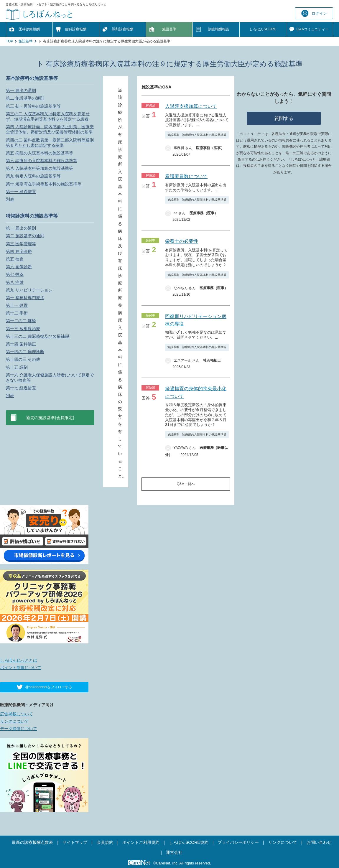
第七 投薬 (15, 274)
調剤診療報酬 (123, 29)
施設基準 (169, 29)
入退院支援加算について (191, 106)
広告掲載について (17, 714)
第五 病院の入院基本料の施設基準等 (40, 153)
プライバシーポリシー (238, 842)
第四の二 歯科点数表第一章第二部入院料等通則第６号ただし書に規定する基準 (50, 143)
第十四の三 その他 (23, 359)
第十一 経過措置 (21, 192)
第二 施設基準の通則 (25, 98)
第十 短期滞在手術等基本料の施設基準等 (44, 184)
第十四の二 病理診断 (25, 352)
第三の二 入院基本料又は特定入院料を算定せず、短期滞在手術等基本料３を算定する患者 (48, 116)
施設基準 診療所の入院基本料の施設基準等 (197, 135)
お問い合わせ (319, 842)
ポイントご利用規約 (141, 842)
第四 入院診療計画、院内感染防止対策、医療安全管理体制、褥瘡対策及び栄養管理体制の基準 (50, 129)
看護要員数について (186, 176)
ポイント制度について (21, 668)
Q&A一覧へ (186, 484)
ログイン (314, 13)
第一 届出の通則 (21, 90)
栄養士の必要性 (182, 241)
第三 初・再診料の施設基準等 (33, 106)
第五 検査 (15, 259)
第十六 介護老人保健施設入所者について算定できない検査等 (50, 378)
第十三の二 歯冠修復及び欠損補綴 (37, 336)
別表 (10, 199)
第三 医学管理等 (21, 244)
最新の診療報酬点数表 (32, 842)
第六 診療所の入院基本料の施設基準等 (42, 161)
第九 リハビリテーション (29, 290)
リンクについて (14, 721)
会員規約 (105, 842)
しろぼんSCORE (263, 29)
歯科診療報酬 (76, 29)
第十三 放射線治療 (23, 329)
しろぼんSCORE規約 (189, 842)
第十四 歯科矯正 (21, 344)
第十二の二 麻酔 (21, 321)
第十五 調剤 (17, 367)
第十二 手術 (17, 313)
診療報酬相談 (218, 29)
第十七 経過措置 (21, 388)
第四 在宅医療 (19, 251)
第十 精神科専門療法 (25, 298)
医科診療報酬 (29, 29)
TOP (9, 41)
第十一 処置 (17, 305)
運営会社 (174, 852)
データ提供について (19, 729)
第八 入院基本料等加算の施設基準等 (40, 168)
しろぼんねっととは (19, 660)
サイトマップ (75, 842)
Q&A (313, 29)
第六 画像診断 (19, 267)
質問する (284, 118)
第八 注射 (15, 282)
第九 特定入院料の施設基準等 (33, 176)
